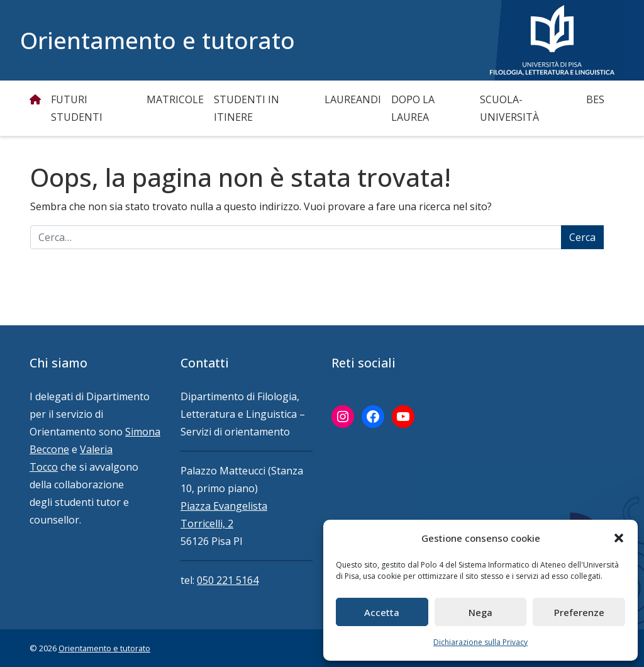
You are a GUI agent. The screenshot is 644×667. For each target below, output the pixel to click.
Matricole (175, 99)
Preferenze (579, 612)
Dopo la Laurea (413, 108)
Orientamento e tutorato (158, 40)
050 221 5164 (228, 580)
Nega (480, 612)
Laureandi (353, 99)
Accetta (382, 612)
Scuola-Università (509, 108)
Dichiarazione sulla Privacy (480, 642)
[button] (619, 538)
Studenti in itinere (247, 108)
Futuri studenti (77, 108)
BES (595, 99)
